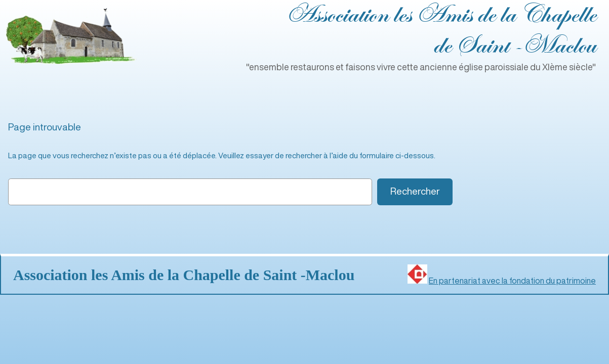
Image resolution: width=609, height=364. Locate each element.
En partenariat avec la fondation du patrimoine (512, 281)
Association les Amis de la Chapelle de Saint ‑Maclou (184, 275)
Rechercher (415, 191)
